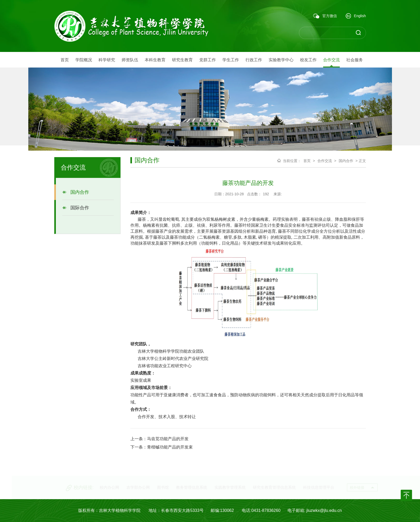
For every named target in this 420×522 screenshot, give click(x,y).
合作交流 (325, 161)
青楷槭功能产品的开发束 (170, 447)
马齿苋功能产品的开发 (168, 439)
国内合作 (76, 192)
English (356, 16)
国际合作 (76, 208)
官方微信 (325, 16)
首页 (307, 161)
